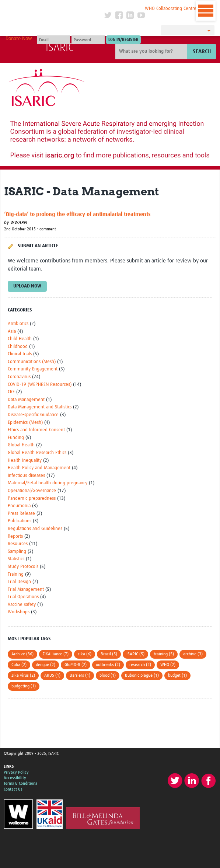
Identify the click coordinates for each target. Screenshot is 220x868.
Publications (20, 521)
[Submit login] (123, 40)
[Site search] (152, 52)
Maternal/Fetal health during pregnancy (48, 483)
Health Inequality (25, 461)
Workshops (19, 612)
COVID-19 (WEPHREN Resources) (40, 385)
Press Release (21, 514)
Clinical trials (20, 354)
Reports (15, 536)
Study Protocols (23, 567)
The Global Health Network (54, 7)
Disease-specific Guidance (33, 415)
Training (16, 574)
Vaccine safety (22, 605)
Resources (18, 544)
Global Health (21, 445)
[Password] (88, 40)
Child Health (20, 339)
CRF (11, 392)
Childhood (18, 347)
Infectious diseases (26, 476)
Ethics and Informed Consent (36, 430)
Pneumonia (19, 506)
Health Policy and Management (39, 468)
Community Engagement (33, 369)
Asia (12, 332)
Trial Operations (23, 597)
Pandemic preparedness (32, 499)
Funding (16, 438)
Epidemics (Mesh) (25, 423)
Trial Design (19, 582)
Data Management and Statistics (40, 407)
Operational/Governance (32, 491)
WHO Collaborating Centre (171, 9)
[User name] (53, 40)
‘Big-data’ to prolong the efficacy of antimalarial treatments (77, 214)
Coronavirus (19, 377)
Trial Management (26, 590)
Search (202, 51)
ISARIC (60, 48)
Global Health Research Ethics (37, 453)
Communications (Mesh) (32, 362)
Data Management (26, 400)
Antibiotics (18, 324)
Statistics (16, 559)
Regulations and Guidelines (35, 529)
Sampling (17, 552)
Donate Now (19, 39)
